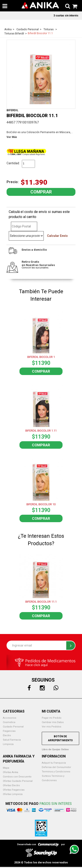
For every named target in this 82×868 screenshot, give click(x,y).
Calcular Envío (57, 236)
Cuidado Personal (13, 727)
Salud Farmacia (12, 740)
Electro (7, 735)
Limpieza (8, 744)
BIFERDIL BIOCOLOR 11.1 (41, 602)
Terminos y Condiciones (56, 772)
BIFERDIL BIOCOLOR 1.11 (41, 431)
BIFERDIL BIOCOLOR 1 (41, 357)
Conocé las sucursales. (35, 268)
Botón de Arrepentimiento (60, 738)
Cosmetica (9, 722)
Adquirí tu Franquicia (54, 763)
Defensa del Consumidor (56, 767)
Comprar (41, 371)
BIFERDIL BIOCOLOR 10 (41, 504)
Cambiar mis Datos (53, 722)
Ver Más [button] (12, 137)
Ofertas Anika (10, 772)
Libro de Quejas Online (55, 749)
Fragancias (9, 731)
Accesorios (10, 718)
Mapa (6, 768)
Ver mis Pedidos (51, 727)
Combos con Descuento (17, 777)
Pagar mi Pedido (52, 718)
